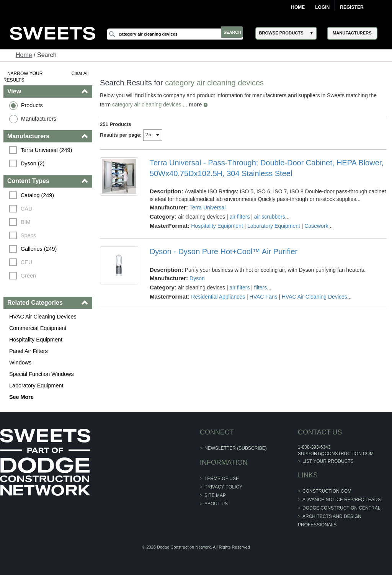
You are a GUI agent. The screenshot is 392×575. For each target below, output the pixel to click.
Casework (317, 226)
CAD (27, 209)
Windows (21, 363)
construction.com (327, 491)
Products (32, 105)
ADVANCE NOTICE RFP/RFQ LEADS (341, 500)
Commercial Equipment (38, 328)
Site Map (215, 495)
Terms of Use (222, 479)
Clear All (80, 74)
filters (261, 287)
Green (29, 276)
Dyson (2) (33, 163)
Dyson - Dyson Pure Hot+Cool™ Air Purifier (224, 252)
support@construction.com (336, 454)
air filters (240, 217)
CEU (27, 262)
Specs (29, 235)
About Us (216, 504)
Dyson (197, 278)
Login (322, 7)
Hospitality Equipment (36, 340)
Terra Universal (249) (47, 150)
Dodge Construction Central (341, 508)
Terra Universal (207, 207)
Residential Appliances (218, 297)
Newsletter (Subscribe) (236, 448)
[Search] (179, 34)
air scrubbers (270, 217)
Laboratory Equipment (37, 386)
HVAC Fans (264, 297)
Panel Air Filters (29, 351)
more (196, 105)
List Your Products (328, 461)
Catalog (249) (38, 195)
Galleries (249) (39, 249)
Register (352, 7)
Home (298, 7)
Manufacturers (39, 119)
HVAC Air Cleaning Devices (43, 317)
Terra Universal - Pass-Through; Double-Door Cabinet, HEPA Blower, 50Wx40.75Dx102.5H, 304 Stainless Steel (267, 168)
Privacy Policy (223, 487)
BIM (26, 222)
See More (22, 397)
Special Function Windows (42, 374)
